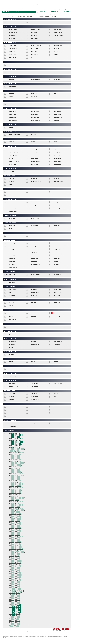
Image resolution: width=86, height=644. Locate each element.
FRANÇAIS (69, 9)
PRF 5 (19, 551)
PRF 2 (13, 449)
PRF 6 (13, 589)
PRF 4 (12, 510)
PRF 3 (12, 475)
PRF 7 (19, 605)
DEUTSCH (62, 9)
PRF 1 (13, 433)
